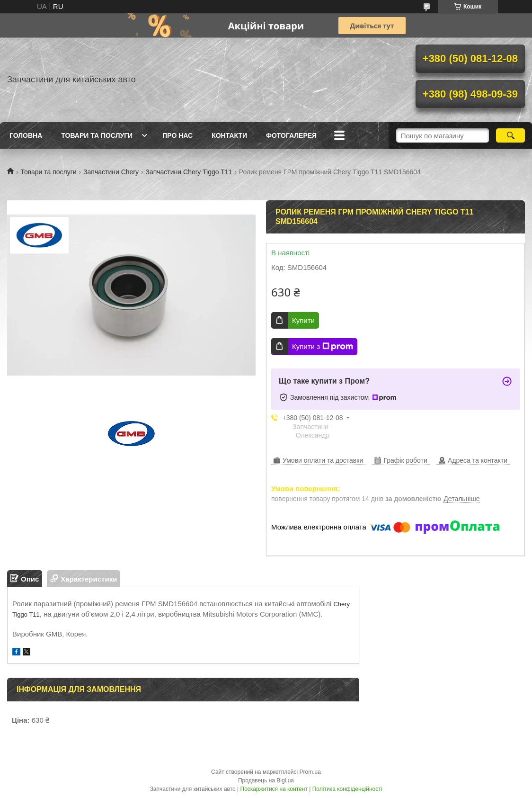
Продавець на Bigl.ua (266, 780)
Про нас (177, 135)
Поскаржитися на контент (274, 789)
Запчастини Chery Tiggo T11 (189, 172)
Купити (303, 320)
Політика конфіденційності (347, 789)
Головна (26, 135)
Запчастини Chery (111, 172)
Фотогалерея (291, 135)
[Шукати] (510, 135)
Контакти (229, 135)
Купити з (323, 347)
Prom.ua (310, 772)
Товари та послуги (97, 135)
